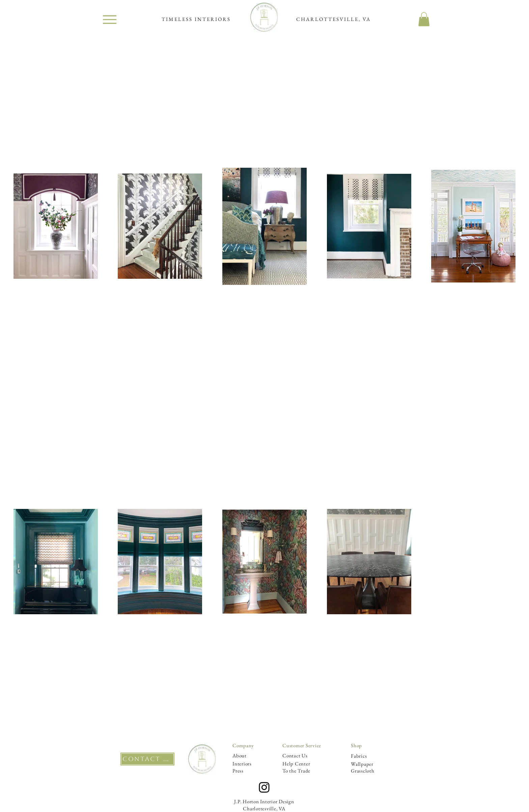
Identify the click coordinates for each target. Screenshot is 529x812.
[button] (424, 19)
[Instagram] (264, 787)
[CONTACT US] (147, 759)
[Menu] (109, 19)
